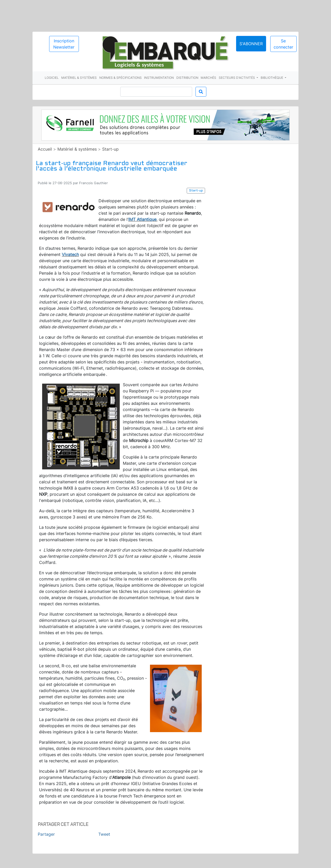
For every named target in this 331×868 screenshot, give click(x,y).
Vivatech (70, 254)
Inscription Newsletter (64, 44)
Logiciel (52, 78)
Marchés (208, 78)
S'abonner (251, 44)
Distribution (187, 78)
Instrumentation (159, 78)
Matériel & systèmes (79, 78)
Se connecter (283, 44)
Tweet (104, 834)
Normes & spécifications (121, 78)
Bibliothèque (272, 78)
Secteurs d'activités (237, 78)
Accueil (45, 149)
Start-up (110, 149)
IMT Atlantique (142, 219)
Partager (46, 834)
